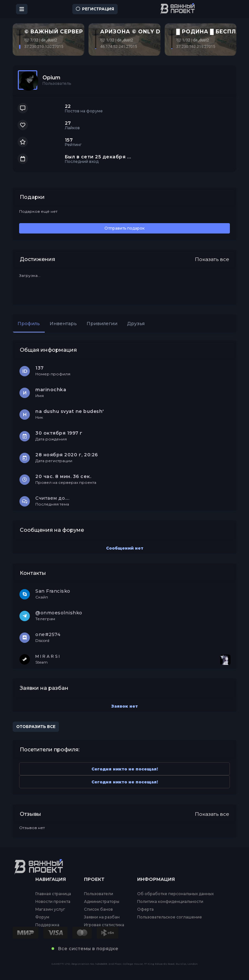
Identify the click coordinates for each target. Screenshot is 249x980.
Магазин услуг (50, 909)
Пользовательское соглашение (170, 917)
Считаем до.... (52, 498)
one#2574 (48, 634)
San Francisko (53, 591)
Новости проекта (53, 902)
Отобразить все (36, 727)
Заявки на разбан (102, 917)
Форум (42, 917)
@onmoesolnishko (59, 613)
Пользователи (99, 894)
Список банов (98, 909)
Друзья (136, 324)
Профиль (29, 324)
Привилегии (102, 324)
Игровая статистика (104, 925)
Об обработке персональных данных (175, 894)
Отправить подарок (124, 228)
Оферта (145, 909)
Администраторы (102, 902)
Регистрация (95, 9)
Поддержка (47, 925)
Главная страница (53, 894)
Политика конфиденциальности (170, 902)
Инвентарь (63, 324)
